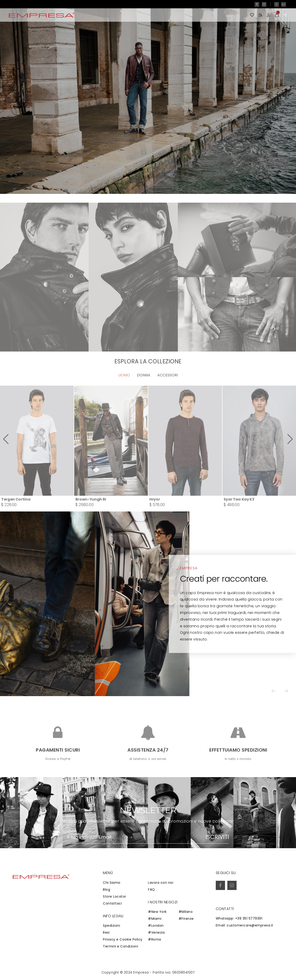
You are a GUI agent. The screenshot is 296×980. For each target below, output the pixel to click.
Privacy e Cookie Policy (123, 939)
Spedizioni (111, 926)
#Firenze (186, 919)
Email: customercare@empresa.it (245, 925)
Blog (106, 890)
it (277, 4)
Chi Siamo (112, 883)
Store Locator (115, 896)
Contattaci (112, 903)
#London (156, 926)
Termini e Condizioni (120, 946)
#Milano (186, 912)
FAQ (151, 890)
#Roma (155, 939)
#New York (157, 912)
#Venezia (156, 932)
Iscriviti (217, 837)
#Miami (155, 919)
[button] (279, 97)
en (284, 4)
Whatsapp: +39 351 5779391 (239, 918)
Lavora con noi (161, 883)
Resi (106, 932)
